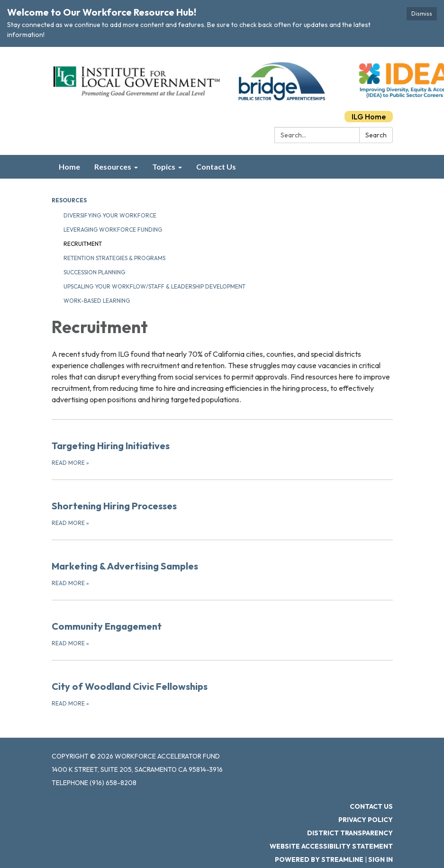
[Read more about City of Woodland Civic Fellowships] (222, 684)
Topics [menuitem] (164, 167)
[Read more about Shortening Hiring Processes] (222, 504)
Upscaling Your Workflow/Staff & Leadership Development (154, 286)
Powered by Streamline (319, 859)
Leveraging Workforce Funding (113, 230)
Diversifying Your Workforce (110, 215)
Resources (69, 200)
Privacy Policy (366, 820)
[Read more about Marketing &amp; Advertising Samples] (222, 564)
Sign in (381, 859)
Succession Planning (94, 272)
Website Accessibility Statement (331, 846)
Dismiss (422, 14)
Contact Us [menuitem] (216, 167)
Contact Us (371, 806)
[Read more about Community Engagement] (222, 624)
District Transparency (350, 833)
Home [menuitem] (69, 167)
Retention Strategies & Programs (114, 258)
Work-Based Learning (97, 301)
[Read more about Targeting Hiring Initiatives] (222, 443)
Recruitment (83, 244)
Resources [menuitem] (113, 167)
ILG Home (369, 117)
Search (376, 135)
